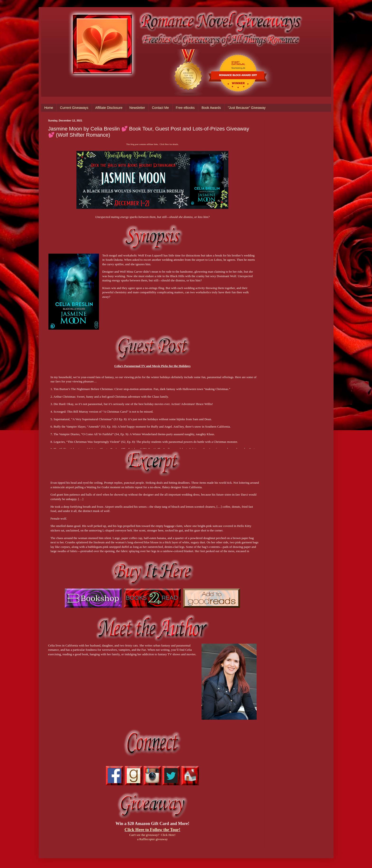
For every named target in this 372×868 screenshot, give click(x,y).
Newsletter (137, 108)
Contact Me (160, 108)
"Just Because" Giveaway (247, 108)
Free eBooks (185, 108)
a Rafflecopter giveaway (153, 839)
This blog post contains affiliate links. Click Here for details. (152, 144)
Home (49, 108)
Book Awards (211, 108)
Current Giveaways (74, 108)
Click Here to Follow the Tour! (152, 830)
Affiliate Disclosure (109, 108)
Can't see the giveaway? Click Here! (153, 835)
